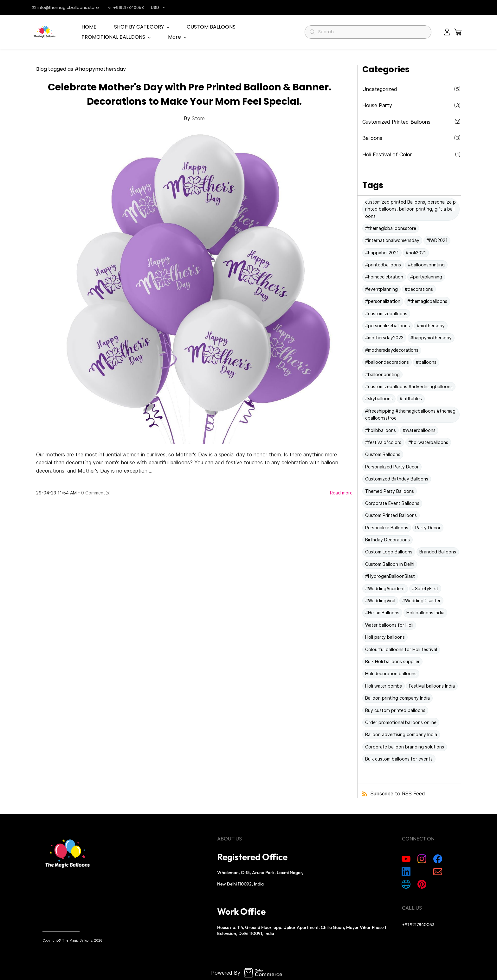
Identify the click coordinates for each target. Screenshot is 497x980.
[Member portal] (447, 32)
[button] (458, 32)
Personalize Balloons (387, 528)
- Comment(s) (94, 493)
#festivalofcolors (383, 442)
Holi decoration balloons (391, 673)
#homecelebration (384, 277)
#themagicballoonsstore (391, 228)
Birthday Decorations (387, 540)
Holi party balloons (385, 637)
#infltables (411, 399)
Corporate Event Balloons (392, 503)
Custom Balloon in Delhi (390, 564)
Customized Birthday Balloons (397, 479)
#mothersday (431, 326)
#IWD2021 (437, 240)
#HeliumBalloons (382, 613)
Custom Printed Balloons (391, 515)
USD (155, 7)
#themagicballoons (427, 301)
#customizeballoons (386, 314)
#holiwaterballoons (428, 442)
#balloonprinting (382, 374)
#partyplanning (426, 277)
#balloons (426, 362)
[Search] (371, 32)
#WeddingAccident (385, 588)
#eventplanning (381, 289)
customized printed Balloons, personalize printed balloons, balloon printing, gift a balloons (410, 209)
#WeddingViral (380, 601)
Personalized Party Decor (392, 467)
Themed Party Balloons (390, 491)
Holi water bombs (384, 686)
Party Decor (428, 528)
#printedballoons (383, 265)
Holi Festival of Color (387, 154)
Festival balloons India (432, 686)
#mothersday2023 (384, 338)
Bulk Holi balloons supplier (392, 661)
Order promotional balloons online (401, 722)
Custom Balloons (383, 454)
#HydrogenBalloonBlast (390, 576)
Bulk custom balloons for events (399, 759)
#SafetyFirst (425, 588)
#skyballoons (379, 399)
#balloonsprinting (426, 265)
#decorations (419, 289)
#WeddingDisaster (421, 601)
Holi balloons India (425, 613)
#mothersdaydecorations (392, 350)
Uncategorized (380, 89)
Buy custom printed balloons (395, 710)
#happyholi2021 (382, 253)
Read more (341, 493)
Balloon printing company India (397, 698)
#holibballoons (381, 430)
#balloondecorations (387, 362)
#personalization (383, 301)
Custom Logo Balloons (389, 552)
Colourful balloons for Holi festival (401, 649)
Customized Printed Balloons (396, 122)
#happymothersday (431, 338)
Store (198, 118)
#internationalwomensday (392, 240)
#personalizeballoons (387, 326)
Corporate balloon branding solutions (405, 747)
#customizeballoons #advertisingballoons (409, 386)
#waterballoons (419, 430)
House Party (377, 105)
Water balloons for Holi (389, 625)
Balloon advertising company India (401, 734)
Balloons (372, 138)
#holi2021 (416, 253)
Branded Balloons (438, 552)
